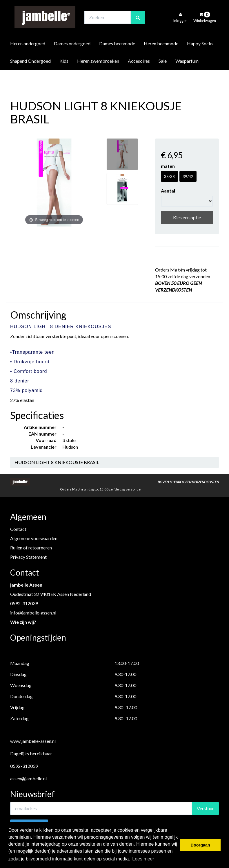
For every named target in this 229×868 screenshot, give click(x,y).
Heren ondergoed (28, 59)
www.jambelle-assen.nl (33, 741)
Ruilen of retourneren (31, 548)
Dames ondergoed (72, 59)
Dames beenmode (117, 59)
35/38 (169, 176)
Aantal (168, 191)
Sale (163, 77)
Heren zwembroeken (98, 77)
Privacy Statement (28, 557)
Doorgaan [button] (200, 845)
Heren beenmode (161, 59)
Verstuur (205, 808)
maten (168, 166)
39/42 (188, 176)
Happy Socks (200, 59)
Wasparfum (187, 77)
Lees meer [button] (143, 859)
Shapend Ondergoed (30, 77)
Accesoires (139, 77)
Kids (64, 77)
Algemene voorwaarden (34, 538)
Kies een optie (187, 217)
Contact (18, 529)
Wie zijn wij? (23, 622)
